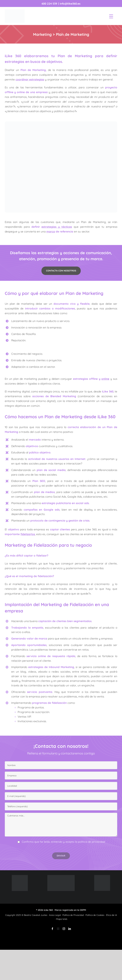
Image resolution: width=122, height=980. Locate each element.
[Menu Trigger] (111, 16)
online (105, 379)
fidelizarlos (28, 534)
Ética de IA (112, 915)
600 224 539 (49, 4)
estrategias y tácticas (57, 227)
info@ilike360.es (70, 4)
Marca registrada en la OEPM (70, 910)
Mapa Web (62, 919)
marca (51, 231)
